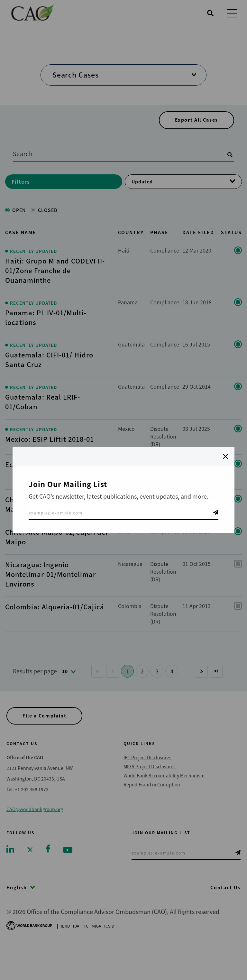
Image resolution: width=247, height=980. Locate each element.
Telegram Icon (216, 512)
